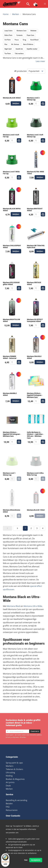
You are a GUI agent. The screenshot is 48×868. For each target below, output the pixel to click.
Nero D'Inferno (28, 44)
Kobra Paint (8, 35)
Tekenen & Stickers (14, 769)
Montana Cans (21, 31)
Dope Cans (30, 35)
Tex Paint (8, 53)
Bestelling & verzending (17, 800)
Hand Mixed (34, 40)
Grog (24, 40)
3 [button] (37, 528)
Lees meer (40, 61)
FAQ (8, 807)
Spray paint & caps (14, 763)
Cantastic (19, 35)
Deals (8, 786)
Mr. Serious (15, 44)
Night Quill (8, 49)
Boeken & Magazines (15, 779)
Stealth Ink (19, 49)
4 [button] (43, 528)
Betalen (9, 804)
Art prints (10, 782)
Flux (6, 44)
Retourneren (12, 810)
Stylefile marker (32, 49)
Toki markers (19, 53)
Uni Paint (7, 40)
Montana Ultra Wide (33, 606)
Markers (10, 766)
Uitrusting (10, 772)
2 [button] (31, 528)
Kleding (9, 776)
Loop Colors (8, 31)
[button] (45, 4)
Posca (17, 40)
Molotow (33, 31)
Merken (16, 14)
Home (6, 14)
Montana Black (14, 606)
